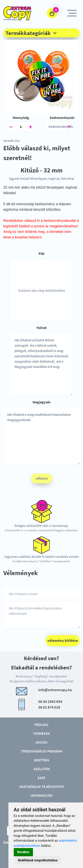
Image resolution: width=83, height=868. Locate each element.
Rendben (23, 852)
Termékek (41, 733)
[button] (41, 33)
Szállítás (42, 769)
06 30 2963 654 (50, 702)
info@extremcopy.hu (55, 690)
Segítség (41, 760)
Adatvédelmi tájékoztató (41, 787)
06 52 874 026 (49, 707)
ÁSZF (41, 778)
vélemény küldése (63, 640)
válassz (42, 478)
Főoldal (41, 725)
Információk (42, 795)
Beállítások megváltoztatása (38, 860)
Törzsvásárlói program (42, 751)
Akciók (42, 742)
